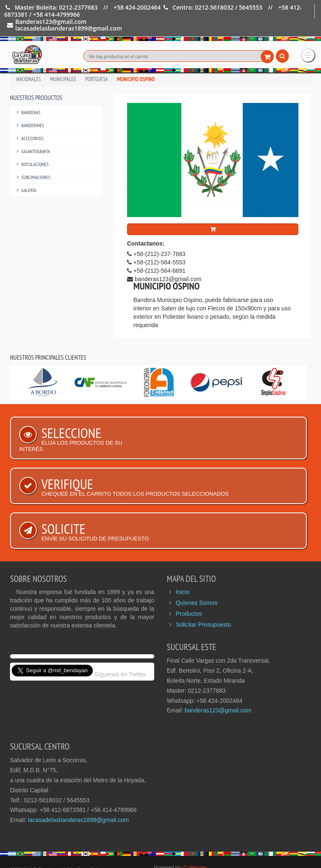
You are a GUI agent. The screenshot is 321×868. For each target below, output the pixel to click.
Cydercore (195, 849)
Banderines (29, 106)
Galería (25, 171)
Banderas (27, 93)
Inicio (182, 573)
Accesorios (29, 119)
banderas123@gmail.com (218, 691)
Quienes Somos (196, 584)
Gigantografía (32, 132)
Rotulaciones (31, 145)
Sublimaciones (32, 158)
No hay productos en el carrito (118, 56)
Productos (189, 595)
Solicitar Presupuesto (203, 606)
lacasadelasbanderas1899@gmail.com (78, 801)
